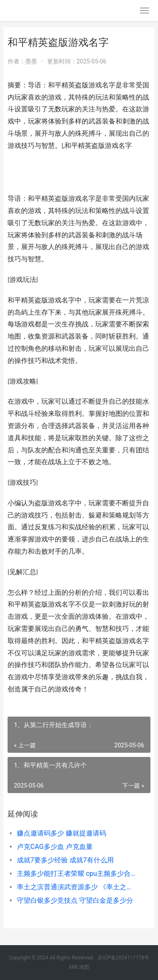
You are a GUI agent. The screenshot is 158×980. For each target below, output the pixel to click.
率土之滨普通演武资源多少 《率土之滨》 (77, 887)
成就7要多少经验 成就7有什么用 (65, 860)
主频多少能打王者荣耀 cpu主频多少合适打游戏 (77, 874)
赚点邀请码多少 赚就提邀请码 (62, 833)
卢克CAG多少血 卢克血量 (55, 847)
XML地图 (79, 967)
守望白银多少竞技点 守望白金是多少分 (75, 900)
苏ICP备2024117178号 (123, 958)
